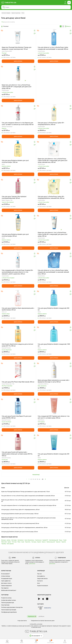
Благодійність (41, 576)
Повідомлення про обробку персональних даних (43, 621)
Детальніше (32, 564)
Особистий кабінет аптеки (9, 600)
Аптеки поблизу (6, 576)
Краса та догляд (16, 13)
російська (41, 616)
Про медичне (5, 588)
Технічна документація (8, 603)
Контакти (40, 581)
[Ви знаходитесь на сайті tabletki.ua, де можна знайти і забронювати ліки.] (9, 3)
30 (43, 479)
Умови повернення (6, 586)
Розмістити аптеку (6, 598)
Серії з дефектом (6, 581)
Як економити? (5, 574)
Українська (31, 616)
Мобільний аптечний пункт (9, 590)
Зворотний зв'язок (42, 579)
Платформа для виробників (9, 612)
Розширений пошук (7, 579)
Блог (39, 583)
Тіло (23, 13)
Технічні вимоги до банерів (9, 610)
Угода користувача (22, 621)
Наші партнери (5, 605)
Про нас (39, 574)
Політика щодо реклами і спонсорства (12, 607)
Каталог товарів (6, 13)
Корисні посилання (43, 586)
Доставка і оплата (6, 583)
